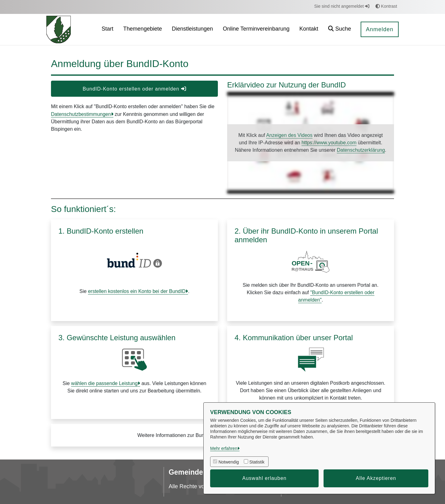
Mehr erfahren (224, 448)
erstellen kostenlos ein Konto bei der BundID (137, 291)
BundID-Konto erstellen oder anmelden (134, 89)
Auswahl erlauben (264, 478)
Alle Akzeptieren (376, 478)
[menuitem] (108, 30)
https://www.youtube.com (329, 143)
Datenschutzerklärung (361, 150)
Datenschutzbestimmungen (81, 114)
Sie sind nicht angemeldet (342, 6)
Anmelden (380, 29)
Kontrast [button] (386, 6)
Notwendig (229, 462)
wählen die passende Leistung (104, 383)
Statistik (257, 462)
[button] (340, 30)
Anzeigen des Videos (289, 135)
